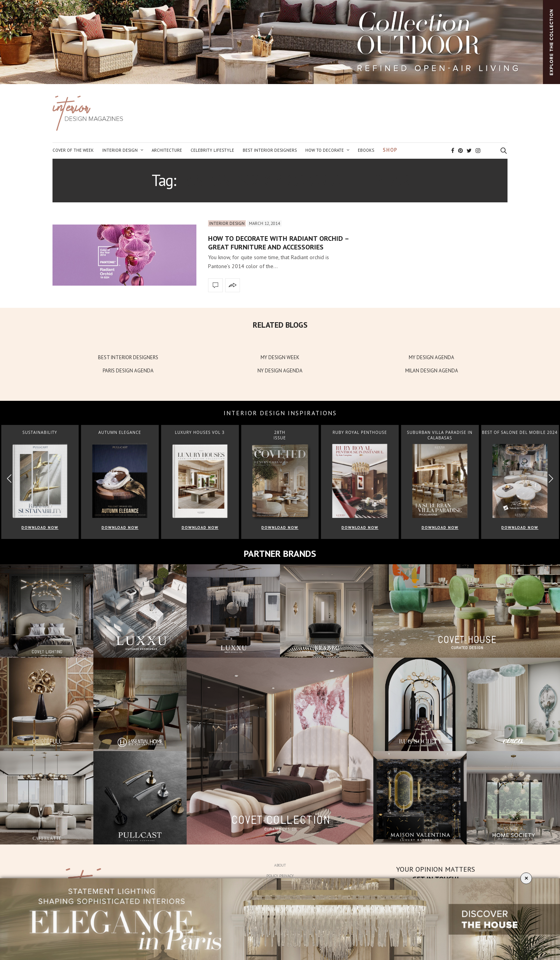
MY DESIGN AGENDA (431, 357)
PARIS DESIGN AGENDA (128, 371)
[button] (551, 478)
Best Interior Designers (270, 150)
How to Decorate (325, 150)
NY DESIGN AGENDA (280, 371)
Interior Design (120, 150)
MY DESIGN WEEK (280, 357)
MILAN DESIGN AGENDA (432, 371)
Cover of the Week (73, 150)
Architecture (167, 150)
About (280, 865)
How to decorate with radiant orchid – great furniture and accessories (278, 243)
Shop (390, 150)
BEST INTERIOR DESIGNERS (128, 357)
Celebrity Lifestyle (212, 150)
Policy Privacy (280, 876)
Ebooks (366, 150)
